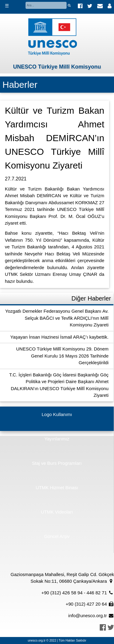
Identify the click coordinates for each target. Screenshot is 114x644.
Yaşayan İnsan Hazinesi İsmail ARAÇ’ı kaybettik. (59, 337)
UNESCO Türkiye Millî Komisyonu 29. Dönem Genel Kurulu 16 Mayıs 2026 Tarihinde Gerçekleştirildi (62, 356)
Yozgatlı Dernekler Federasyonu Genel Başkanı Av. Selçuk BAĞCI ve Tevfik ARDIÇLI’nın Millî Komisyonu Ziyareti (57, 318)
